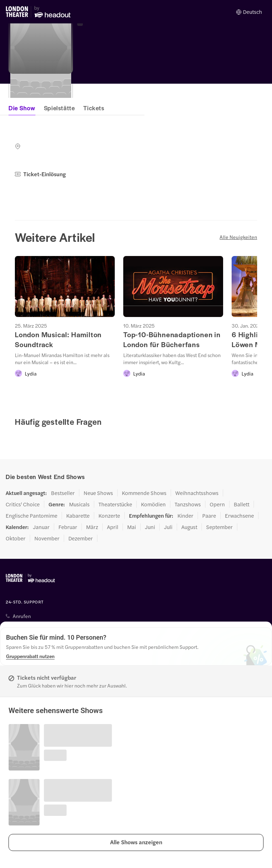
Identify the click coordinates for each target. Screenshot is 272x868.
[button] (136, 842)
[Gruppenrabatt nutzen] (30, 656)
